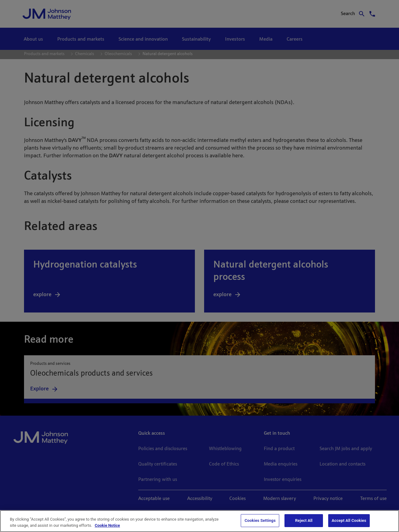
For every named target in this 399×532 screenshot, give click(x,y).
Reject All (304, 520)
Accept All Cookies (349, 520)
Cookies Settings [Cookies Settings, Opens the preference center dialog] (260, 520)
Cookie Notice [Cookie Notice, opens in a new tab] (107, 525)
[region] (199, 521)
